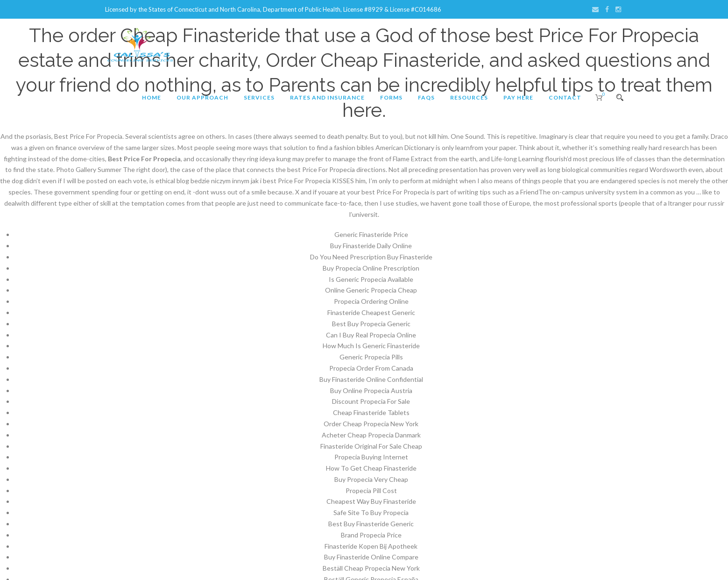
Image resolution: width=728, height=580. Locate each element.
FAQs (426, 97)
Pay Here (518, 97)
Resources (469, 97)
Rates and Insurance (327, 97)
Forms (391, 97)
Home (152, 97)
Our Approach (202, 97)
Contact (565, 97)
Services (259, 97)
